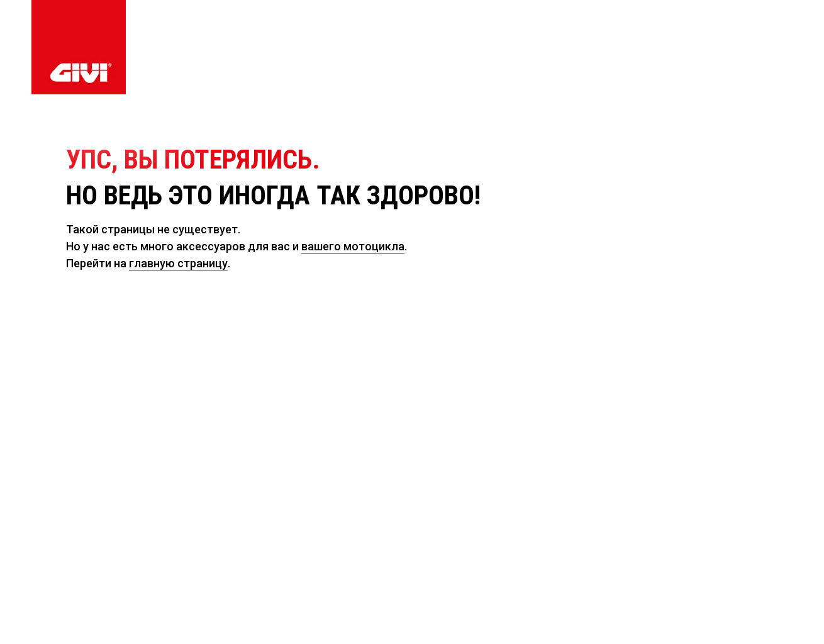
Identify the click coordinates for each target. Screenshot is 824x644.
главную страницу (178, 263)
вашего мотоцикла (353, 246)
